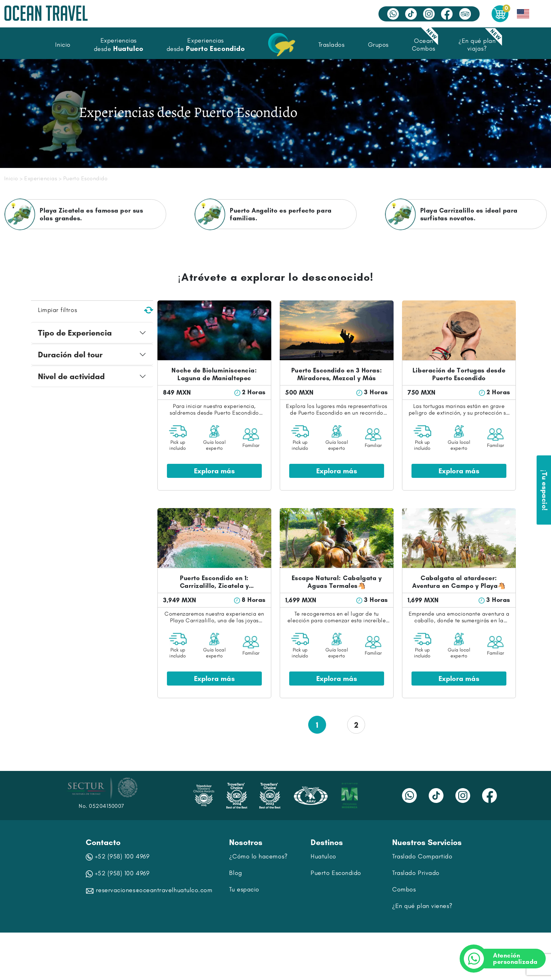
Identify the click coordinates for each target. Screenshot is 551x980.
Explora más (214, 471)
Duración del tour (70, 355)
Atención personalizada (507, 959)
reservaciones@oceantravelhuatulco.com (149, 890)
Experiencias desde (119, 45)
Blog (235, 873)
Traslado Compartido (422, 856)
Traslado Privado (416, 873)
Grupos (378, 45)
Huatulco (323, 856)
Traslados (332, 45)
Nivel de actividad (71, 376)
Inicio (63, 45)
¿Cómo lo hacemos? (258, 856)
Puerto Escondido (336, 873)
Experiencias (41, 178)
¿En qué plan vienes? (422, 906)
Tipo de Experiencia (75, 333)
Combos (404, 889)
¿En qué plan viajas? (477, 45)
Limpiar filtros (96, 310)
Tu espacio (244, 889)
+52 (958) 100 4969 (118, 856)
